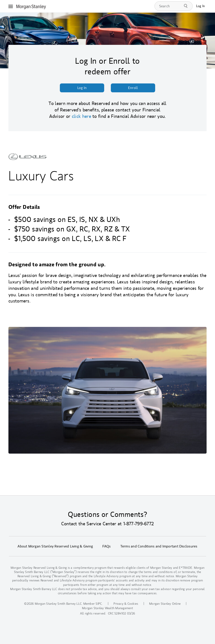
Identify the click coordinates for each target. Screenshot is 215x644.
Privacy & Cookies (126, 604)
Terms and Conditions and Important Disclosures (159, 546)
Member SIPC (93, 604)
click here (81, 116)
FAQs (107, 546)
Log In (200, 6)
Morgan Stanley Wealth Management (107, 608)
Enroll (133, 88)
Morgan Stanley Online (165, 604)
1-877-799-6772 (139, 524)
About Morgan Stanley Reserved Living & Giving (55, 546)
